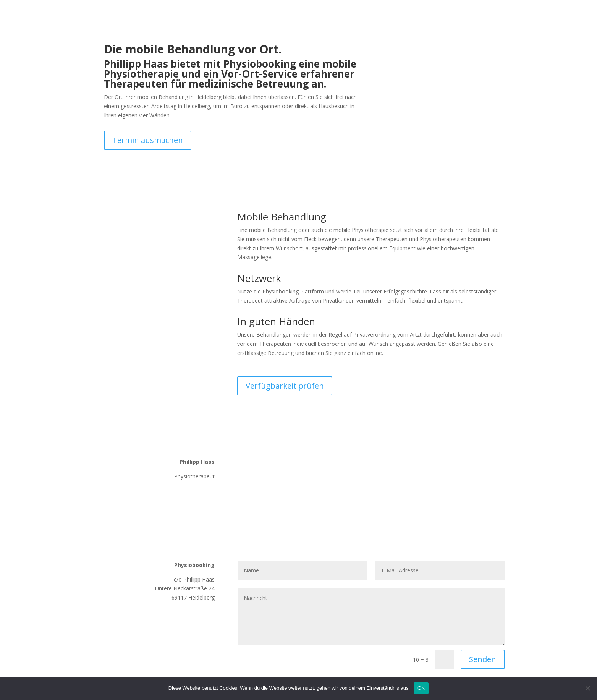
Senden (483, 659)
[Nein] (587, 688)
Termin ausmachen (148, 140)
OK (421, 688)
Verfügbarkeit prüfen (285, 386)
